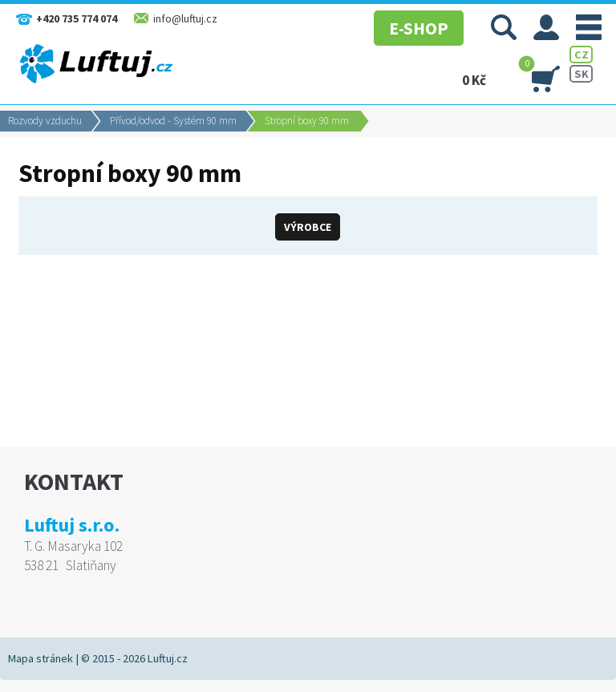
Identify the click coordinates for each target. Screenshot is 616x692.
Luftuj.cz (168, 658)
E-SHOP (419, 28)
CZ (582, 55)
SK (582, 74)
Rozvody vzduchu (45, 121)
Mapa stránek (41, 658)
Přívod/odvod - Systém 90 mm (173, 121)
